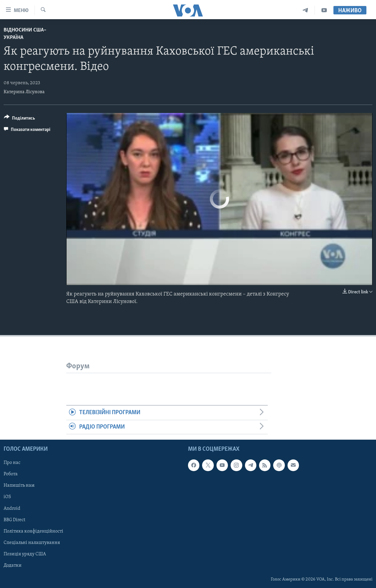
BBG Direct (14, 520)
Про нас (12, 463)
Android (12, 509)
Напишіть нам (19, 486)
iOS (7, 497)
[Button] (19, 119)
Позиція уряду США (25, 554)
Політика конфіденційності (33, 531)
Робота (11, 474)
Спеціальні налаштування (32, 543)
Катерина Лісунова (24, 92)
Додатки (13, 566)
